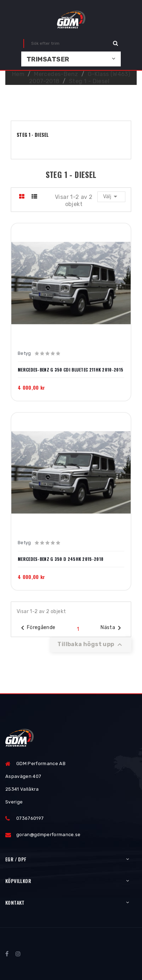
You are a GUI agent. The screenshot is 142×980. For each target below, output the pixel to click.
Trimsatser (48, 59)
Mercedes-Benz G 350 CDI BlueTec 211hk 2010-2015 (70, 370)
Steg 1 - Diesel (33, 134)
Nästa (112, 628)
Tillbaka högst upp (91, 645)
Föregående (37, 628)
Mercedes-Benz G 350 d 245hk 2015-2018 (61, 559)
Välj (111, 196)
